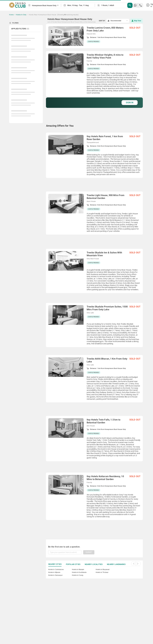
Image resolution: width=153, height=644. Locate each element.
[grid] (94, 279)
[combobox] (44, 6)
